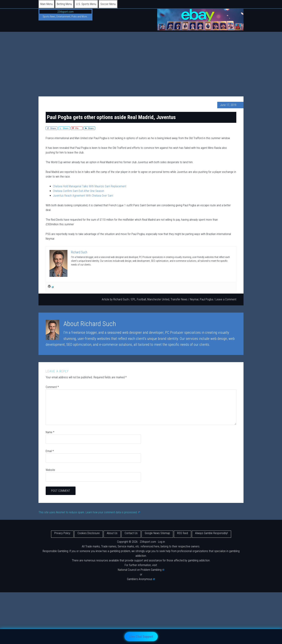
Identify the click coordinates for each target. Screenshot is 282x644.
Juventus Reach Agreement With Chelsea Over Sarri (83, 196)
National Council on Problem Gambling (141, 570)
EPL (133, 299)
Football (141, 299)
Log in (162, 542)
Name (50, 432)
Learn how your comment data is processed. (113, 512)
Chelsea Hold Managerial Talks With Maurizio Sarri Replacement (90, 186)
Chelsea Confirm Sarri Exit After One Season (79, 191)
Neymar (194, 299)
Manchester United (158, 299)
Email (50, 451)
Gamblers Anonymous (141, 579)
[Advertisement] (141, 59)
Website (50, 470)
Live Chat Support (141, 637)
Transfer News (179, 299)
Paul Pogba (206, 299)
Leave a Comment (226, 299)
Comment (52, 387)
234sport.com (65, 12)
